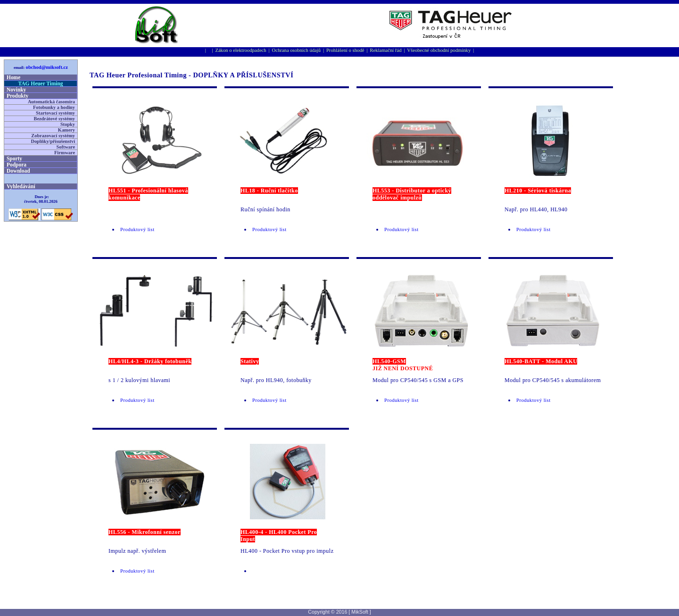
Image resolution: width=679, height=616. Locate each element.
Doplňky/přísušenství (53, 141)
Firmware (65, 153)
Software (66, 147)
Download (18, 171)
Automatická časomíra (51, 102)
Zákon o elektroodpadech (240, 50)
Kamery (66, 130)
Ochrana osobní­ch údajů (297, 50)
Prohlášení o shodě (345, 50)
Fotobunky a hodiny (54, 107)
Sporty (14, 158)
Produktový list (137, 229)
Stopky (68, 124)
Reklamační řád (385, 50)
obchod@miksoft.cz (47, 67)
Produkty (17, 96)
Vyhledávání (21, 186)
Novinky (16, 90)
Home (13, 77)
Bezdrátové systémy (54, 119)
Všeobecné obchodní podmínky (439, 50)
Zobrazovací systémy (53, 136)
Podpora (17, 165)
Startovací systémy (55, 113)
